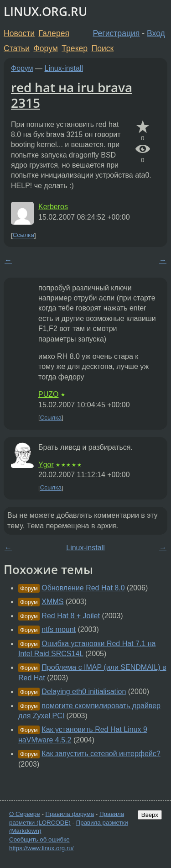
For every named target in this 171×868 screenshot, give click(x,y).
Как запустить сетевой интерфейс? (101, 754)
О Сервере (25, 814)
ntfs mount (59, 629)
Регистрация (117, 33)
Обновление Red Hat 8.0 (83, 588)
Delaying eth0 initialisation (84, 692)
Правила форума (70, 814)
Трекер (75, 48)
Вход (156, 33)
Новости (19, 33)
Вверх (150, 815)
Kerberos (53, 207)
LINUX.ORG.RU (45, 12)
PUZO (48, 394)
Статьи (17, 48)
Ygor (46, 465)
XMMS (52, 602)
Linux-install (64, 68)
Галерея (54, 33)
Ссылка (23, 235)
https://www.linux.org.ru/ (41, 848)
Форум (45, 48)
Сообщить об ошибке (39, 839)
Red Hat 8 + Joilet (71, 616)
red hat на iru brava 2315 (72, 95)
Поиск (103, 48)
